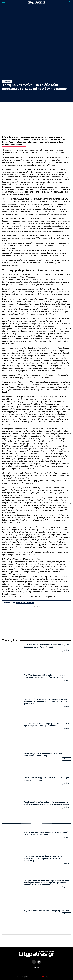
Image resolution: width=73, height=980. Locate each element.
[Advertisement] (36, 621)
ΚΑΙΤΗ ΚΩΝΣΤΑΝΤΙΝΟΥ (25, 603)
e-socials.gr (52, 977)
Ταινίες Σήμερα (36, 968)
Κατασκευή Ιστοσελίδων (38, 977)
